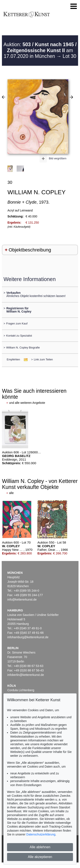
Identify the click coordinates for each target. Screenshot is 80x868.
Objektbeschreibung (30, 250)
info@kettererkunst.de (22, 600)
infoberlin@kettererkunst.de (26, 675)
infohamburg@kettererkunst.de (28, 637)
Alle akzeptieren (40, 857)
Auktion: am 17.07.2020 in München (40, 50)
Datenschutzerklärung (41, 834)
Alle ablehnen (40, 847)
